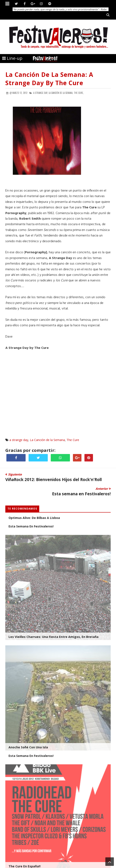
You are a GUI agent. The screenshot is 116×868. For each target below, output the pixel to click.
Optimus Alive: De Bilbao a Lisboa (34, 518)
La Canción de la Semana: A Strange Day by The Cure (49, 79)
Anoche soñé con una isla (28, 747)
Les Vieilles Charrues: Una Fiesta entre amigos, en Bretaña (54, 637)
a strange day (19, 440)
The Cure (73, 440)
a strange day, (41, 93)
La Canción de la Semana (47, 440)
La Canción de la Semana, (61, 93)
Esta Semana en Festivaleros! (31, 756)
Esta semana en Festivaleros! (31, 526)
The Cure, (79, 93)
